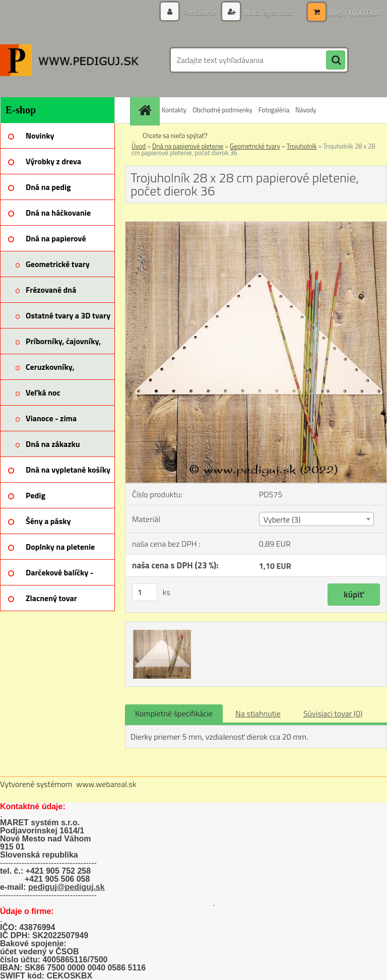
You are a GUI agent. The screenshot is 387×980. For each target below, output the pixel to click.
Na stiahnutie (258, 713)
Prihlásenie (199, 12)
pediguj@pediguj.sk (67, 887)
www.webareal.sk (106, 784)
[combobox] (316, 519)
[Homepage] (146, 110)
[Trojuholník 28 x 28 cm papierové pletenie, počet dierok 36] (256, 226)
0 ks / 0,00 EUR (355, 13)
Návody (306, 110)
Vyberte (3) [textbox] (282, 519)
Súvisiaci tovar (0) (333, 713)
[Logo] (69, 60)
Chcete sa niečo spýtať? (175, 136)
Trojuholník (302, 146)
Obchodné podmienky (222, 110)
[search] (336, 60)
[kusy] (145, 592)
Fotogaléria (274, 110)
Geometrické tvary (255, 146)
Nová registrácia (267, 12)
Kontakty (174, 110)
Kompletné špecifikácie (174, 713)
